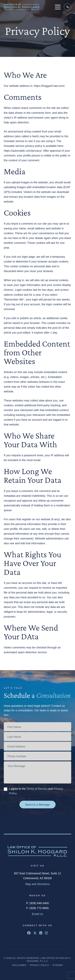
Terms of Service (37, 789)
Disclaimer (19, 965)
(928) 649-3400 (68, 7)
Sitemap (58, 965)
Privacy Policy (40, 965)
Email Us (38, 914)
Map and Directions (37, 884)
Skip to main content (0, 0)
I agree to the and (36, 791)
